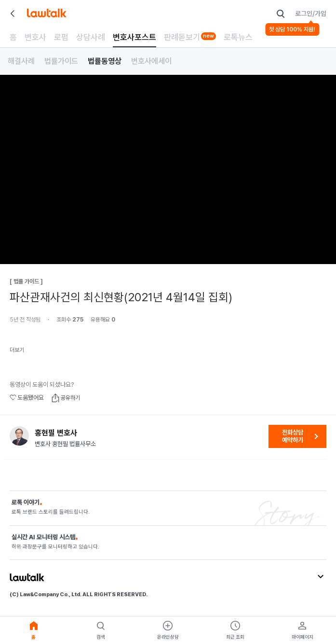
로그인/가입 (311, 14)
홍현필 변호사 (56, 433)
